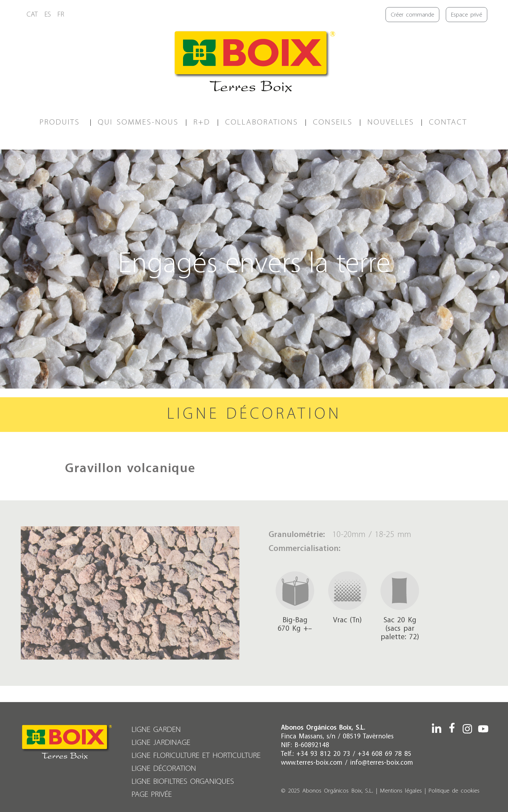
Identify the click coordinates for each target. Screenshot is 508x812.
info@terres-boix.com (381, 763)
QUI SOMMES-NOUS (138, 122)
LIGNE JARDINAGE (161, 743)
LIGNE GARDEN (156, 730)
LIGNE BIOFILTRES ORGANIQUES (183, 782)
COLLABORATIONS (262, 122)
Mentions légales (401, 791)
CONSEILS (333, 122)
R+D (202, 122)
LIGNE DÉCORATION (164, 769)
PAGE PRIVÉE (152, 795)
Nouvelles (391, 122)
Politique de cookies (454, 791)
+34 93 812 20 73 (323, 754)
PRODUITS (61, 122)
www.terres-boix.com (312, 763)
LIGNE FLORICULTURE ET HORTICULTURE (196, 756)
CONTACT (448, 122)
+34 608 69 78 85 (385, 754)
